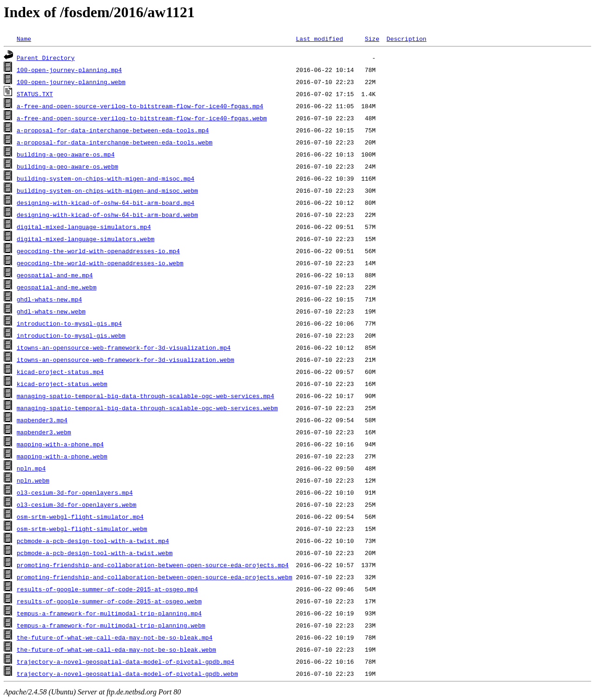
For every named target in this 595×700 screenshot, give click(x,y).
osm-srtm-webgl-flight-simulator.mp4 (80, 517)
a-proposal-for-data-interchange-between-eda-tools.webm (115, 142)
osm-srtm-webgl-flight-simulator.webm (82, 529)
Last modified (319, 39)
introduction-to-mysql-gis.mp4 (69, 323)
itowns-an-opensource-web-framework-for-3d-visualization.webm (126, 360)
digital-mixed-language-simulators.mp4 (84, 227)
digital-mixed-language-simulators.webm (86, 239)
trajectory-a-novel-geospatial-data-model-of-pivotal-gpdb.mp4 (126, 661)
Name (24, 39)
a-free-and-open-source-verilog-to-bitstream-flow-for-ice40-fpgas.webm (142, 118)
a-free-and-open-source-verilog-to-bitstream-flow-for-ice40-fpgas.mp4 (140, 106)
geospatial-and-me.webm (57, 287)
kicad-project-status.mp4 (60, 372)
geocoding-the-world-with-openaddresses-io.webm (100, 263)
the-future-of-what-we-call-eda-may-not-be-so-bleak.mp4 (115, 637)
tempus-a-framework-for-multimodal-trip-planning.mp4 (109, 613)
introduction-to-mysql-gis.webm (71, 335)
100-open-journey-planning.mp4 (69, 70)
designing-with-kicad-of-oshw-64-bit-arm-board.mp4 (106, 203)
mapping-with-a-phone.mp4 (60, 444)
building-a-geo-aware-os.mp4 (66, 154)
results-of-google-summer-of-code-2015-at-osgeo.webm (109, 601)
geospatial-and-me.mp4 (55, 275)
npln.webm (33, 480)
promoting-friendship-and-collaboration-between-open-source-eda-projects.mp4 (153, 565)
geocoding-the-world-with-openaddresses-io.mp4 (98, 251)
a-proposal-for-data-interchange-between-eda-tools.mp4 (113, 130)
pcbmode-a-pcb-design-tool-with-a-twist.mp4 (93, 541)
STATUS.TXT (35, 94)
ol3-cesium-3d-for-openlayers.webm (76, 504)
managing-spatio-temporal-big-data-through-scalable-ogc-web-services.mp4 (145, 396)
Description (406, 39)
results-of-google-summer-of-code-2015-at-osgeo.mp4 (107, 589)
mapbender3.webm (44, 432)
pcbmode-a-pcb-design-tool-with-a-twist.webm (95, 553)
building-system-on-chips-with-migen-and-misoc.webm (107, 190)
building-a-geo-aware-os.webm (67, 166)
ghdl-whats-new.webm (51, 311)
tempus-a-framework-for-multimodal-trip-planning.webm (111, 625)
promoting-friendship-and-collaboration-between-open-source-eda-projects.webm (155, 577)
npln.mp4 (31, 468)
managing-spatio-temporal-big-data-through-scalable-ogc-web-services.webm (147, 408)
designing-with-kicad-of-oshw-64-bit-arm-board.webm (107, 215)
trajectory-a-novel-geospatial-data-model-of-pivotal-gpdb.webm (127, 674)
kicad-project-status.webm (62, 384)
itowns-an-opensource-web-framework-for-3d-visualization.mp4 (124, 347)
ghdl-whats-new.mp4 (49, 299)
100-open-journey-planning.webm (71, 82)
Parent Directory (46, 58)
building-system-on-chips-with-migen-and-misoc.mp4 (106, 178)
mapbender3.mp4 (42, 420)
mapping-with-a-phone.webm (62, 456)
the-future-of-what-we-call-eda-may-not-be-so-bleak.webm (116, 649)
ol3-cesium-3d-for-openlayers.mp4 (75, 492)
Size (372, 39)
